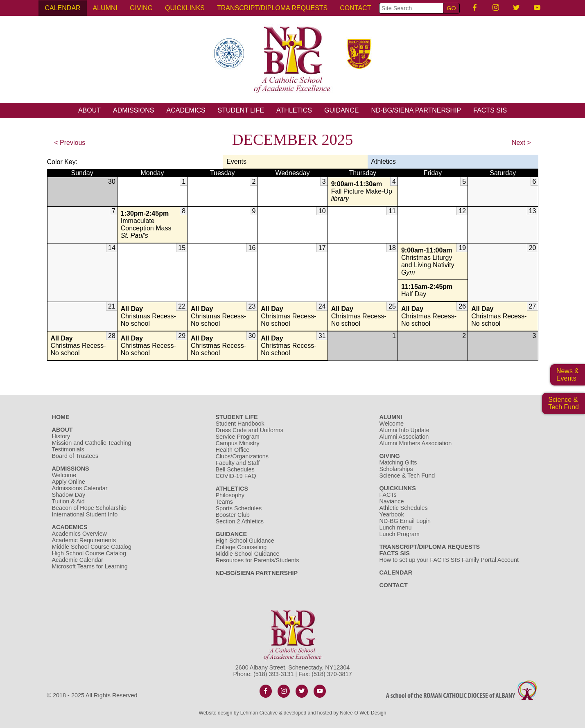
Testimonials (68, 449)
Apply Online (69, 482)
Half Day (433, 290)
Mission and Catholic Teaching (92, 443)
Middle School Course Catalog (92, 547)
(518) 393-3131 (273, 674)
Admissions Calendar (80, 488)
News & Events (568, 375)
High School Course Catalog (89, 553)
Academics (186, 110)
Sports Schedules (238, 508)
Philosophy (230, 495)
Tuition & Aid (68, 501)
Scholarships (396, 469)
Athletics (294, 110)
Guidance (341, 110)
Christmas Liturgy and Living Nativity (433, 261)
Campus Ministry (237, 443)
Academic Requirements (84, 540)
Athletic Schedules (403, 508)
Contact (355, 8)
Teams (224, 502)
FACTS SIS (490, 110)
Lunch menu (395, 527)
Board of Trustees (75, 456)
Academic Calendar (78, 560)
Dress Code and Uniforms (249, 430)
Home (61, 417)
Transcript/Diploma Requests (272, 8)
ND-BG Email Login (405, 521)
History (61, 436)
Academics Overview (79, 534)
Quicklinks (185, 8)
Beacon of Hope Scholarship (89, 508)
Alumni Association (404, 437)
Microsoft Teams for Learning (90, 566)
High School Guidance (245, 541)
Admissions (133, 110)
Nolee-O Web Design (363, 713)
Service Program (237, 437)
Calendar (62, 8)
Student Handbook (240, 424)
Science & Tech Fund (407, 476)
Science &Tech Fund (564, 403)
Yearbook (391, 514)
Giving (141, 8)
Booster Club (232, 515)
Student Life (241, 110)
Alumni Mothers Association (415, 443)
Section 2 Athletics (239, 521)
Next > (521, 143)
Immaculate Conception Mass (152, 225)
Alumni (105, 8)
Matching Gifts (398, 462)
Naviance (391, 501)
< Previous (70, 143)
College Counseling (241, 547)
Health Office (232, 450)
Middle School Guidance (247, 554)
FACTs (388, 495)
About (89, 110)
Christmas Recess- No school (152, 316)
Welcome (64, 475)
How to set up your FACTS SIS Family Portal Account (449, 560)
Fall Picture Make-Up (363, 192)
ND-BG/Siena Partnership (416, 110)
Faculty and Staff (237, 463)
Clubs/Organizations (242, 456)
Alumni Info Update (404, 430)
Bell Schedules (235, 469)
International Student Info (85, 514)
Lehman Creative (259, 713)
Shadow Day (69, 495)
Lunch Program (399, 534)
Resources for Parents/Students (257, 560)
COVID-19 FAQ (236, 476)
